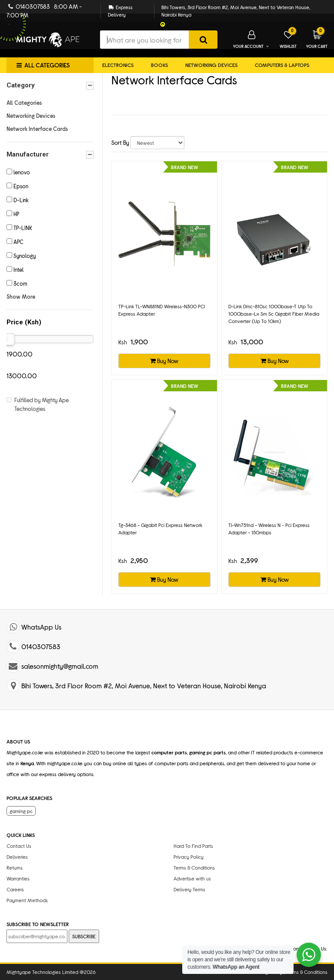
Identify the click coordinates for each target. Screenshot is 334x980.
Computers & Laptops (282, 65)
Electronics (118, 65)
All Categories (24, 103)
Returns (15, 867)
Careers (15, 889)
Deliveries (17, 857)
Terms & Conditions (194, 867)
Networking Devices (211, 65)
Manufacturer (50, 155)
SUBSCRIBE (84, 936)
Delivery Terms (189, 889)
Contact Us (19, 846)
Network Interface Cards (37, 129)
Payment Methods (27, 900)
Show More (21, 297)
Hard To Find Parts (193, 846)
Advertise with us (192, 878)
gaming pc (21, 811)
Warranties (18, 878)
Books (159, 65)
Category (50, 85)
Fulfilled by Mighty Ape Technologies (42, 404)
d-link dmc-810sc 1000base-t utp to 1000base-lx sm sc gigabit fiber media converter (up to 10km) (274, 313)
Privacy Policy (189, 857)
